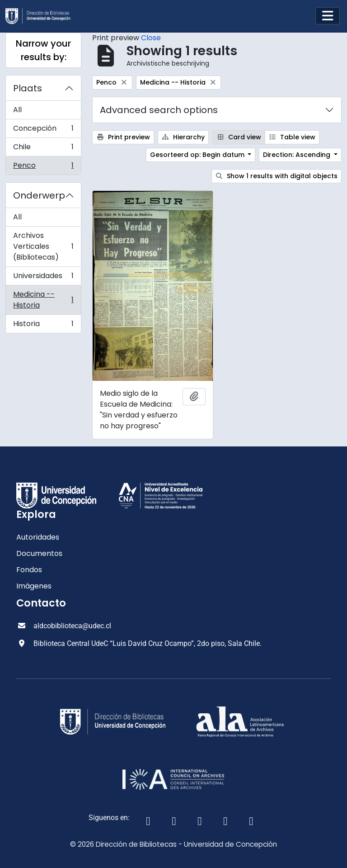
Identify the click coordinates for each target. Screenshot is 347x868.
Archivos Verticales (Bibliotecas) (43, 246)
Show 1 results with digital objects (277, 176)
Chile (43, 149)
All (17, 110)
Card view (239, 137)
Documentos (39, 553)
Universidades (43, 278)
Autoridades (38, 537)
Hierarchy (183, 137)
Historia (43, 326)
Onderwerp (39, 195)
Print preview (123, 137)
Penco (43, 167)
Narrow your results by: (43, 50)
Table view (292, 137)
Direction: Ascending (298, 155)
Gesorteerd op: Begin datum (198, 155)
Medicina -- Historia (43, 300)
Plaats (28, 88)
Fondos (29, 570)
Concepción (43, 130)
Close (151, 38)
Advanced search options (159, 110)
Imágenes (34, 586)
